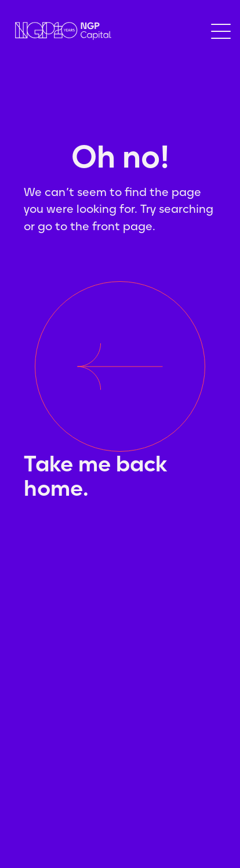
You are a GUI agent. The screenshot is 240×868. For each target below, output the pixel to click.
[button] (221, 31)
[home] (60, 31)
